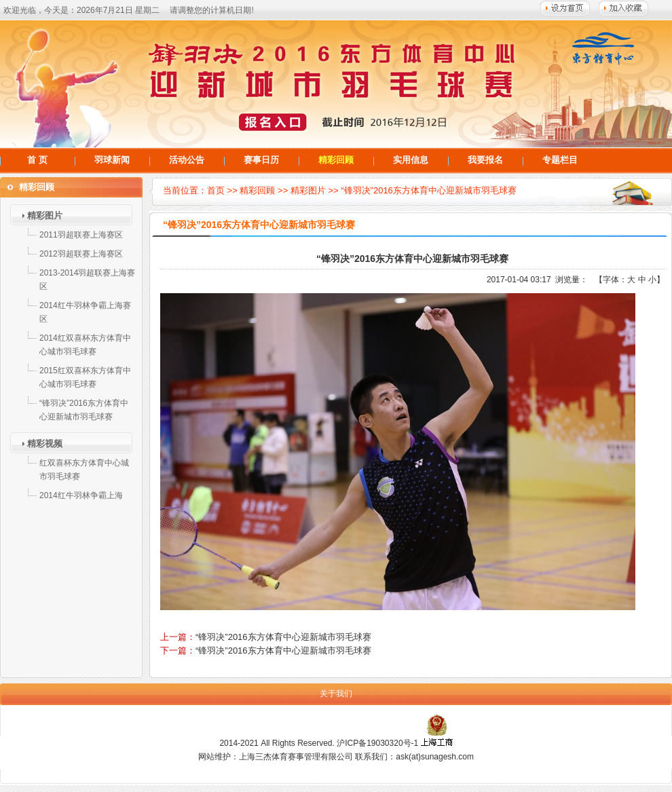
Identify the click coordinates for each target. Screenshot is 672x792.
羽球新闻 (112, 160)
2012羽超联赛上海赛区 (81, 254)
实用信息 (411, 160)
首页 (216, 190)
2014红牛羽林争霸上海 (81, 495)
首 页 (37, 160)
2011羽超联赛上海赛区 (81, 235)
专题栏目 (560, 160)
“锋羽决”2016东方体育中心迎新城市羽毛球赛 (429, 190)
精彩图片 (45, 215)
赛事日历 (261, 160)
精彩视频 (45, 444)
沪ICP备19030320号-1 (377, 743)
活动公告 (187, 160)
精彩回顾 (336, 160)
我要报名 (485, 160)
